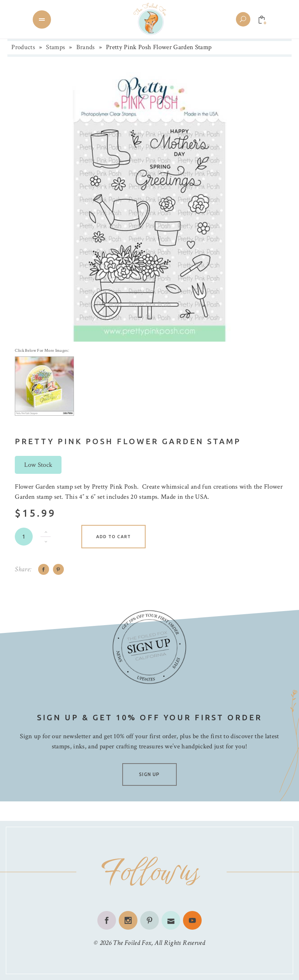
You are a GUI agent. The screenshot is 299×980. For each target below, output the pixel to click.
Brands (86, 47)
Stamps (55, 47)
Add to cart (113, 537)
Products (23, 47)
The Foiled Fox (132, 943)
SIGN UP (149, 774)
